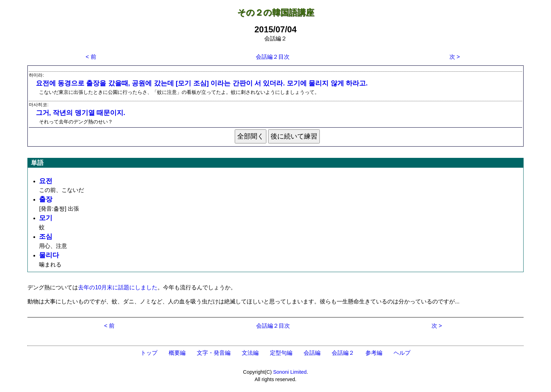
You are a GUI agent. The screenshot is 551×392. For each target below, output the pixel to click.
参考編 (374, 353)
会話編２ (343, 353)
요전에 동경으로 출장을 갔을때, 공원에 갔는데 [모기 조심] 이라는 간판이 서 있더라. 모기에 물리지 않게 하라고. (202, 83)
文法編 (250, 353)
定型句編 (281, 353)
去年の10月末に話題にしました (118, 287)
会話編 (312, 353)
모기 (46, 218)
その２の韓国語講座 (276, 12)
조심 (46, 236)
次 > (455, 57)
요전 (46, 181)
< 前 (91, 57)
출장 (46, 199)
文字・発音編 (214, 353)
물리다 (49, 255)
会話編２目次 (273, 57)
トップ (149, 353)
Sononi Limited (290, 372)
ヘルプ (402, 353)
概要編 (177, 353)
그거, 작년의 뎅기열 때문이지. (81, 113)
